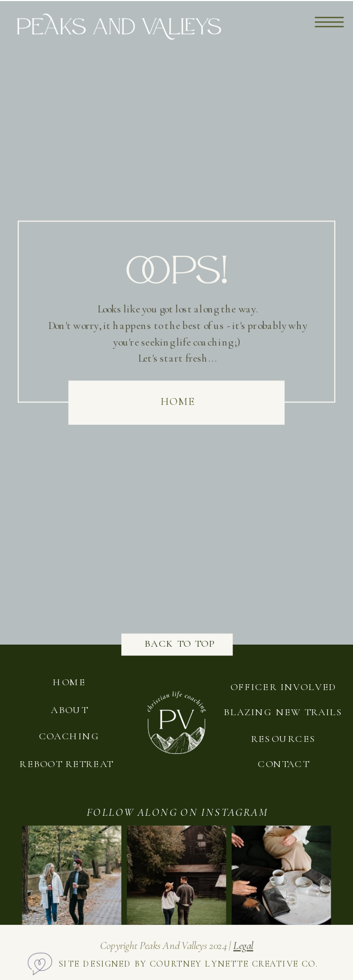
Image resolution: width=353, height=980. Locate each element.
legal (243, 945)
